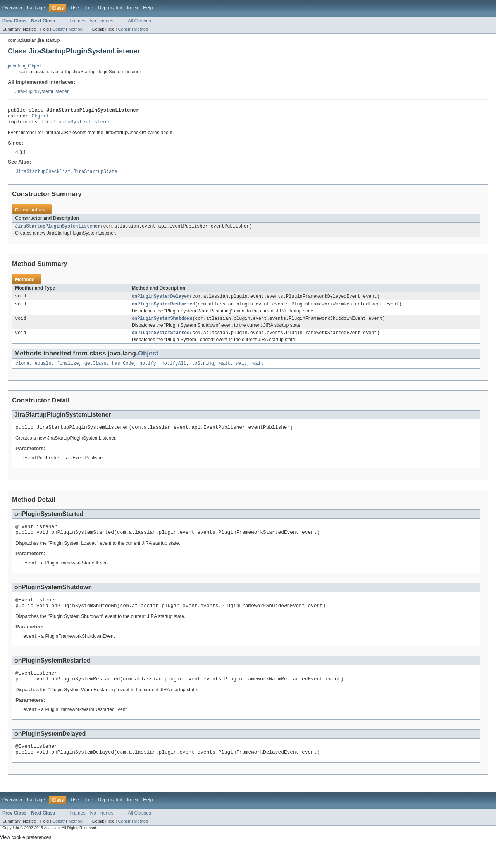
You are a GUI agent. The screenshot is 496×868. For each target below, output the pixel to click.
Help (148, 8)
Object (41, 118)
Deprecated (110, 8)
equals (43, 371)
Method (75, 29)
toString (203, 371)
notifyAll (174, 371)
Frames (77, 21)
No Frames (102, 21)
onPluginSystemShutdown (162, 325)
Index (133, 8)
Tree (89, 8)
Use (75, 8)
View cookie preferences (26, 858)
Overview (12, 8)
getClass (96, 371)
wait (225, 371)
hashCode (123, 371)
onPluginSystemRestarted (163, 310)
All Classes (139, 21)
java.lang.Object (25, 66)
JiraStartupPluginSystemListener (58, 231)
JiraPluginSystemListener (42, 91)
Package (36, 8)
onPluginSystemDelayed (161, 301)
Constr (59, 29)
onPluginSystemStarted (161, 340)
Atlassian (52, 848)
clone (22, 371)
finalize (68, 371)
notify (148, 371)
